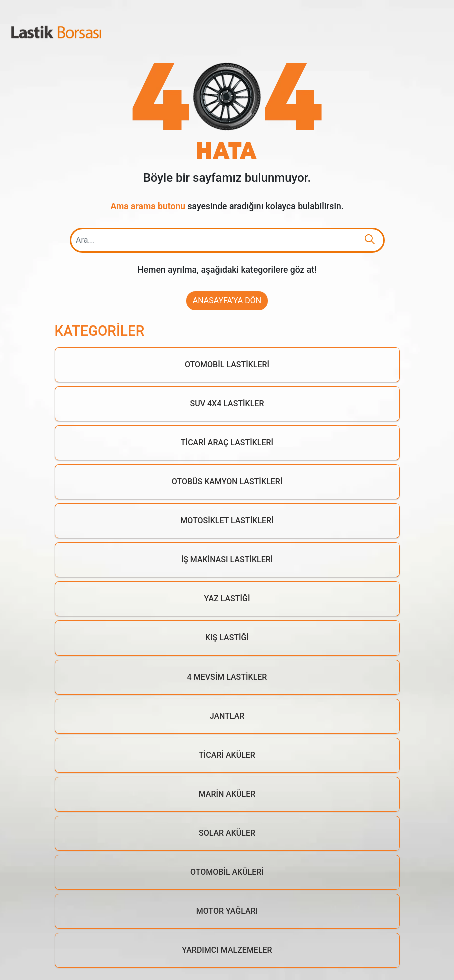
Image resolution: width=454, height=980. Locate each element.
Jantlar (227, 716)
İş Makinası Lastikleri (227, 560)
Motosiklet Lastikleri (227, 521)
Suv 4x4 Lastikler (227, 403)
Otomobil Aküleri (227, 872)
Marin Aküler (227, 794)
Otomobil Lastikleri (227, 364)
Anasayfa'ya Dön (227, 301)
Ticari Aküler (227, 755)
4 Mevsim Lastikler (227, 677)
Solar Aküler (227, 833)
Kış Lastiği (227, 638)
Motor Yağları (227, 911)
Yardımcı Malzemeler (227, 950)
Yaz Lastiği (227, 599)
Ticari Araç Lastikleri (227, 442)
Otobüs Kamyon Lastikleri (227, 481)
